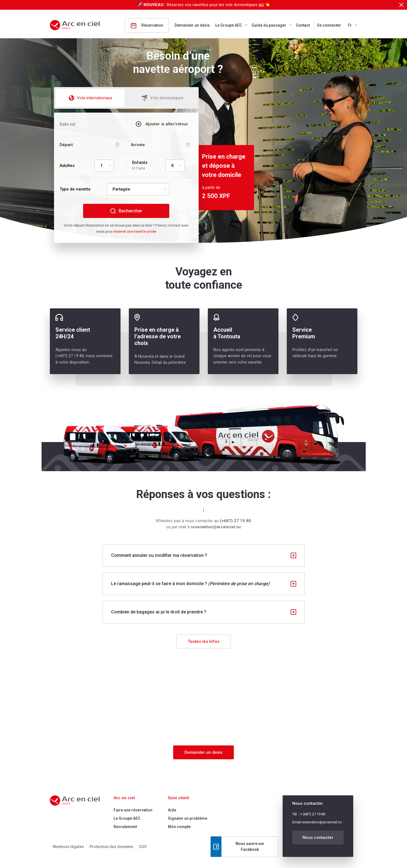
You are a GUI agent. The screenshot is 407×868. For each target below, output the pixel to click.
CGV (143, 847)
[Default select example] (104, 166)
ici (261, 5)
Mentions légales (68, 847)
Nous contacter (318, 837)
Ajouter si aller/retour (167, 124)
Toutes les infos (204, 641)
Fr (350, 25)
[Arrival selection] (162, 145)
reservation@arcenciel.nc (322, 822)
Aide (172, 810)
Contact (303, 25)
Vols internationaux (90, 98)
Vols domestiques (162, 98)
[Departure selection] (91, 145)
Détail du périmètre (169, 362)
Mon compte (179, 827)
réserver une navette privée (135, 231)
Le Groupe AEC (229, 25)
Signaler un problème (188, 818)
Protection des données (111, 847)
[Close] (401, 5)
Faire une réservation (133, 810)
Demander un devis (192, 25)
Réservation (147, 26)
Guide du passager (269, 25)
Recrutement (125, 827)
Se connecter (329, 25)
